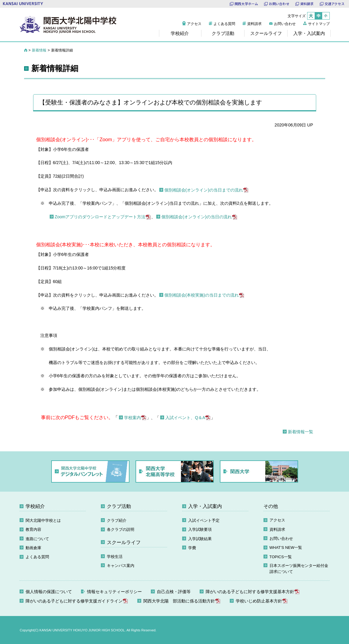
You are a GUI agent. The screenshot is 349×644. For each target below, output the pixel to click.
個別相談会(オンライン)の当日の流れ (196, 217)
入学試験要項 (200, 529)
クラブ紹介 (117, 520)
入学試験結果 (200, 539)
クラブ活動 (119, 506)
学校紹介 (35, 506)
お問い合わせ (285, 24)
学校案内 (132, 418)
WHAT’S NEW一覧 (286, 548)
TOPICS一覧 (281, 557)
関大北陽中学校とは (43, 520)
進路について (37, 539)
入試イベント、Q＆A (185, 418)
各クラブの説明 (121, 529)
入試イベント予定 (204, 520)
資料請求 (254, 24)
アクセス (194, 24)
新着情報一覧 (301, 432)
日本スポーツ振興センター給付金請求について (299, 569)
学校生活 (115, 557)
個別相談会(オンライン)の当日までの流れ (204, 190)
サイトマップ (319, 24)
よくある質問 (224, 24)
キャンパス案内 (121, 566)
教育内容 (33, 529)
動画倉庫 (33, 548)
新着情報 (39, 50)
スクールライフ (124, 542)
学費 (192, 548)
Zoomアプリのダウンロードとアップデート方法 (100, 217)
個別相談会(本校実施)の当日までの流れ (202, 295)
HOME (26, 50)
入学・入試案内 (205, 506)
